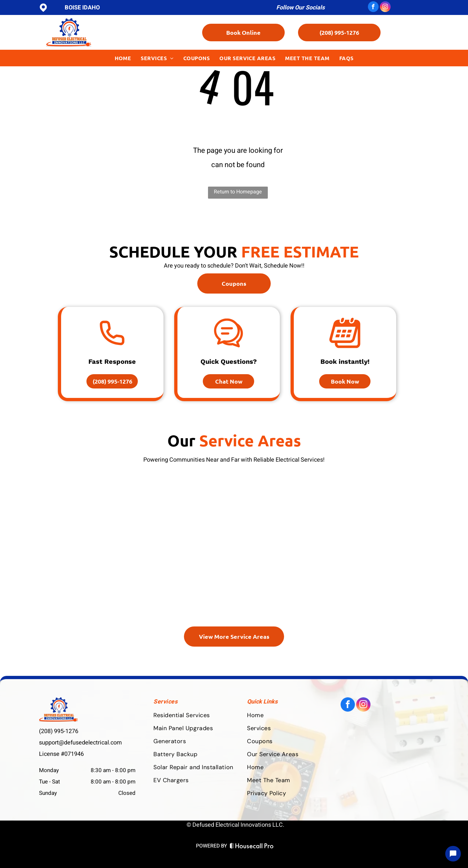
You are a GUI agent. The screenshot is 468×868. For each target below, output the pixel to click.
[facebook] (373, 7)
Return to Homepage (238, 192)
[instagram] (385, 7)
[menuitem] (123, 58)
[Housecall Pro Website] (252, 847)
